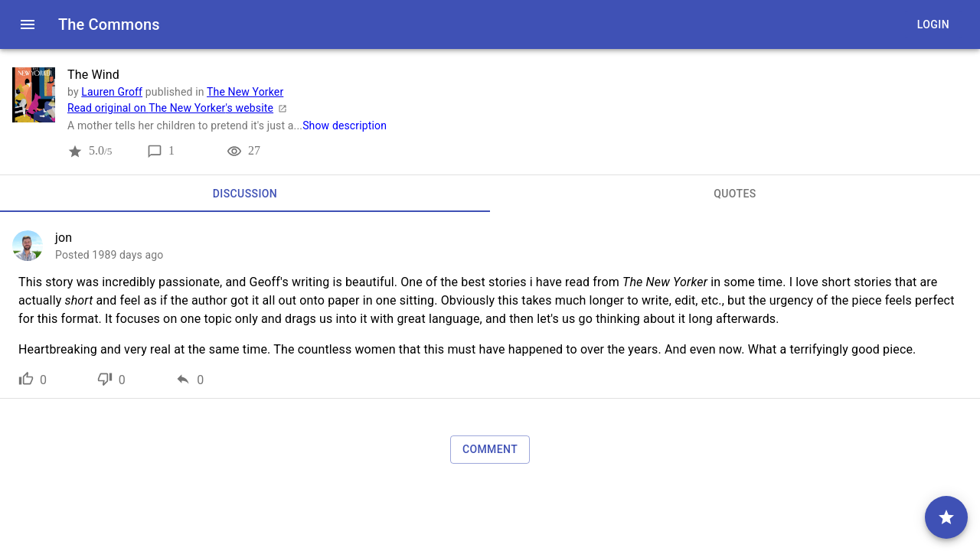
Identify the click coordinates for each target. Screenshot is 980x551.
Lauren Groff (112, 92)
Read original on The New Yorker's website (180, 108)
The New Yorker (245, 92)
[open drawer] (28, 24)
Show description (345, 126)
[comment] (946, 517)
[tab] (245, 194)
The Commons (109, 24)
